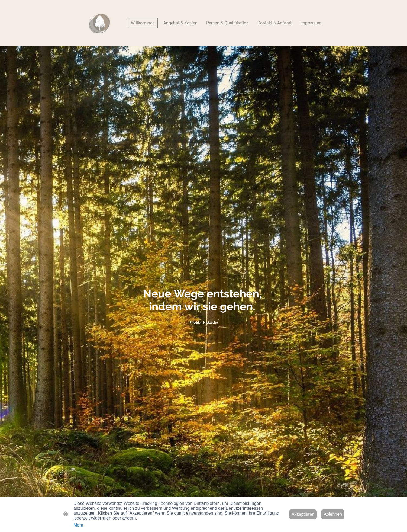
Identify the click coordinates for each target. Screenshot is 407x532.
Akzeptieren (303, 514)
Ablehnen (333, 514)
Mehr (78, 525)
